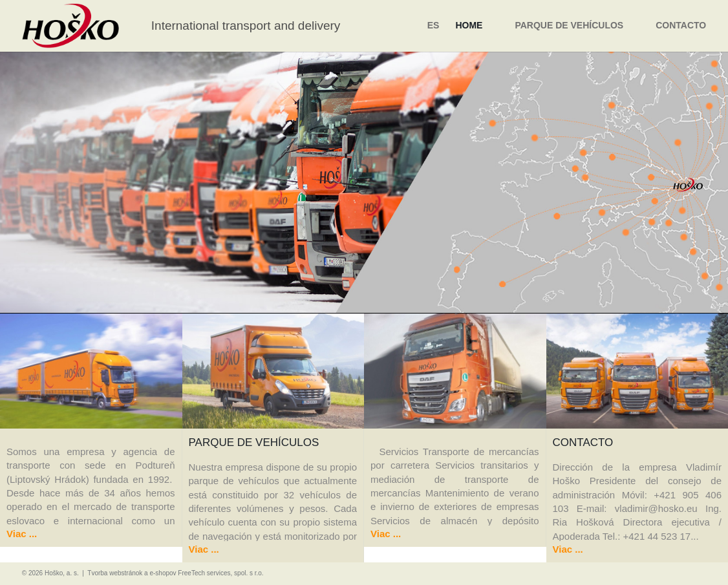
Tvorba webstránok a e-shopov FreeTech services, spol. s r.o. (175, 573)
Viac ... (22, 534)
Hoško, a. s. (62, 573)
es (434, 25)
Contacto (681, 25)
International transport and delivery (246, 26)
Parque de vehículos (569, 25)
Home (469, 25)
